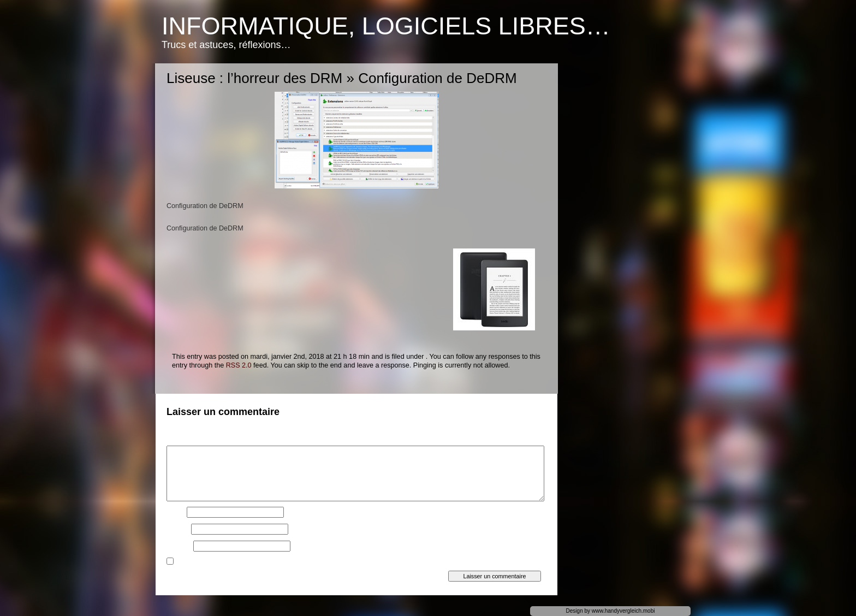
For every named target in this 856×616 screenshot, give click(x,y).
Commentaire (188, 440)
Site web (179, 546)
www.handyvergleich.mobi (623, 611)
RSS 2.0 (239, 365)
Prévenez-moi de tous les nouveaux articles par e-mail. (258, 562)
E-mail (178, 529)
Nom (176, 512)
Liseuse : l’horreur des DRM (254, 78)
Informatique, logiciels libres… (386, 26)
